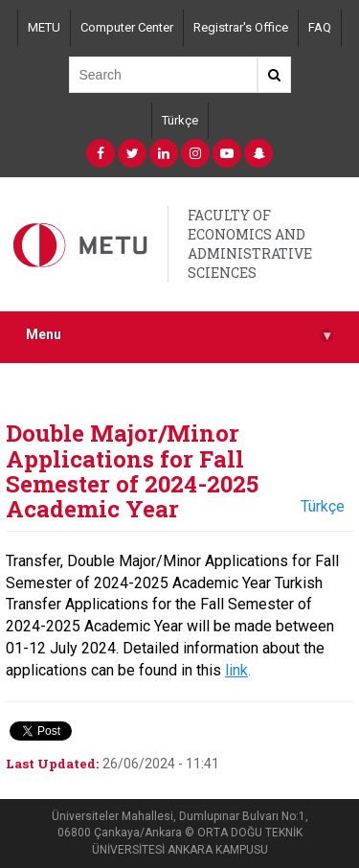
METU (44, 27)
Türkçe (180, 120)
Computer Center (127, 27)
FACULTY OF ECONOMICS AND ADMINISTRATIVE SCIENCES (250, 244)
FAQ (320, 27)
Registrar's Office (241, 27)
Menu (179, 335)
